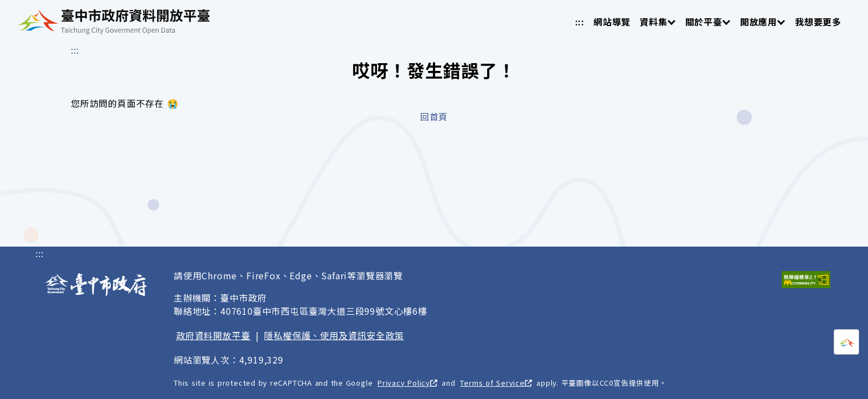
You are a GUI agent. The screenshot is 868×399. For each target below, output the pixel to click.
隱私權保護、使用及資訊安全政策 (334, 335)
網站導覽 (612, 22)
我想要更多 (818, 22)
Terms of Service (496, 383)
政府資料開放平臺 (213, 335)
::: (580, 22)
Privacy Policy (407, 383)
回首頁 (434, 116)
